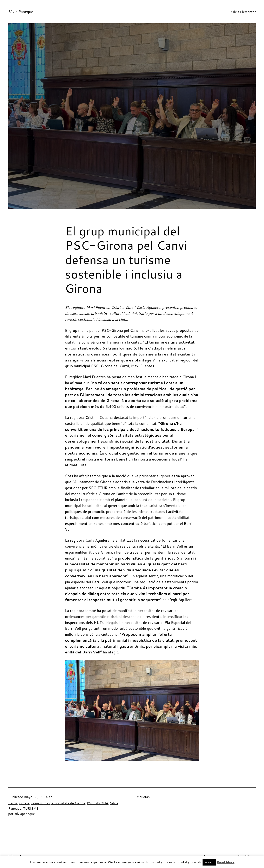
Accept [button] (209, 862)
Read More (226, 862)
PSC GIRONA (97, 803)
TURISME (31, 808)
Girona (24, 803)
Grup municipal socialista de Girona (58, 803)
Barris (13, 803)
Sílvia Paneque (21, 12)
